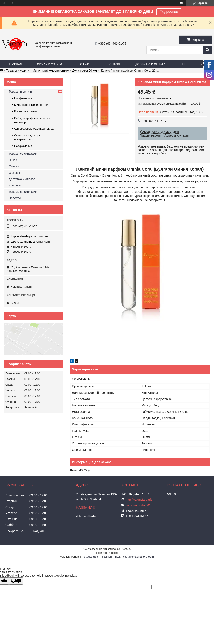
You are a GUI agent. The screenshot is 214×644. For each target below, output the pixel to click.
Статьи (14, 166)
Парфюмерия (23, 98)
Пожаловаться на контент (97, 557)
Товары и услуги (49, 64)
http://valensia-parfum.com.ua (30, 236)
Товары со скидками (23, 154)
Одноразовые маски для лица (34, 129)
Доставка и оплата (150, 64)
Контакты (115, 64)
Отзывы (14, 173)
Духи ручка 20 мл (84, 71)
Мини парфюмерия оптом (51, 71)
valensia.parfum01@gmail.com (30, 242)
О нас (85, 64)
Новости (15, 198)
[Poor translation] (16, 581)
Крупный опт (18, 185)
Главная (16, 64)
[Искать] (207, 50)
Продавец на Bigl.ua (107, 553)
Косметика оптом (25, 111)
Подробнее (169, 12)
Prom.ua (126, 549)
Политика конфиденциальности (134, 557)
